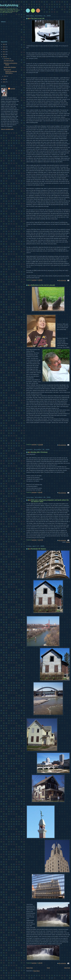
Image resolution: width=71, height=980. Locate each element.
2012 (4, 49)
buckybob (13, 89)
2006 (4, 82)
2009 (4, 57)
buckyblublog (9, 5)
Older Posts (67, 968)
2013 (4, 47)
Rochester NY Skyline (38, 549)
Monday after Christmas (39, 452)
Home (48, 968)
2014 (4, 44)
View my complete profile (7, 129)
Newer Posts (30, 968)
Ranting (68, 542)
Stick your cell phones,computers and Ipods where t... (10, 71)
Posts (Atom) (37, 971)
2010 (4, 54)
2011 (4, 52)
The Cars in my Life (38, 18)
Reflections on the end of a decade (43, 285)
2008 (4, 79)
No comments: (63, 280)
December (7, 59)
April (5, 76)
